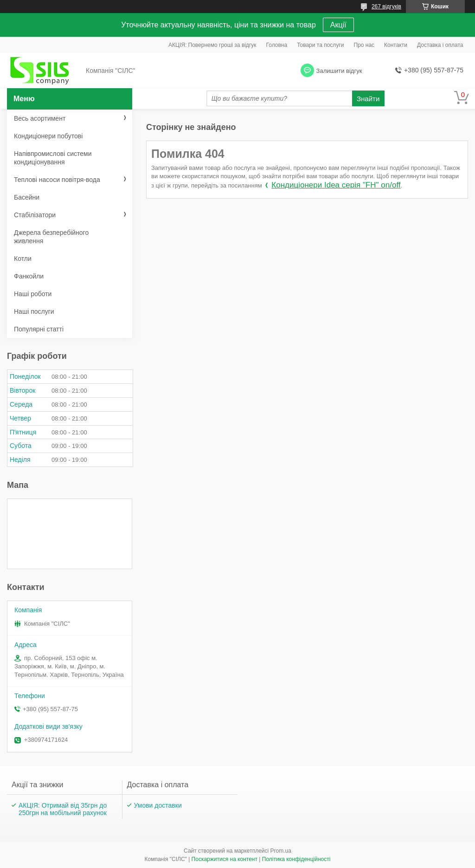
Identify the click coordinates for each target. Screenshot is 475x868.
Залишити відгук (339, 71)
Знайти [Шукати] (368, 99)
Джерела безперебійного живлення (51, 237)
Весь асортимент (40, 118)
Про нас (364, 45)
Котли (23, 259)
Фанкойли (29, 276)
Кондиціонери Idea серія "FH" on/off (336, 185)
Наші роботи (33, 294)
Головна (277, 45)
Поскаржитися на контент (225, 859)
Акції (338, 25)
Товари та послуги (320, 45)
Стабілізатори (35, 215)
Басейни (27, 197)
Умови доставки (158, 805)
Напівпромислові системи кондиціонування (53, 158)
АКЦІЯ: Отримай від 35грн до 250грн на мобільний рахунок (63, 809)
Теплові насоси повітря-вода (57, 180)
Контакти (396, 45)
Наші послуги (34, 311)
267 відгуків (386, 6)
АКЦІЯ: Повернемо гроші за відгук (212, 45)
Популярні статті (39, 329)
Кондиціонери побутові (48, 136)
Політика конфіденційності (296, 859)
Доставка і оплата (440, 45)
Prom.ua (281, 851)
